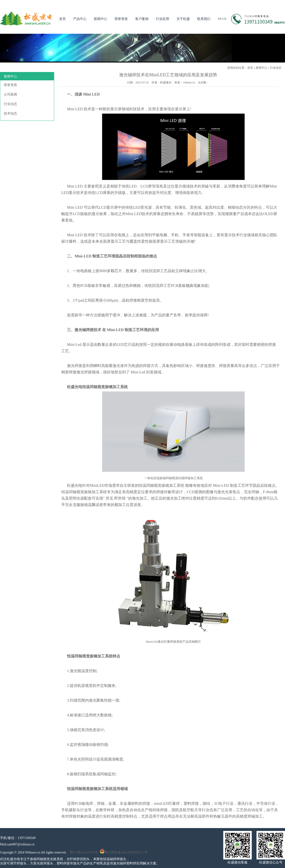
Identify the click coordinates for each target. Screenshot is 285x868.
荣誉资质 (121, 19)
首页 (62, 19)
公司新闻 (10, 94)
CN (224, 19)
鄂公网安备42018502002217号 (124, 852)
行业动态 (276, 68)
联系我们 (204, 19)
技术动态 (10, 113)
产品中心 (80, 19)
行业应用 (162, 19)
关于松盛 (183, 19)
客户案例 (142, 19)
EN (220, 19)
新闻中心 (100, 19)
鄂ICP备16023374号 (84, 852)
